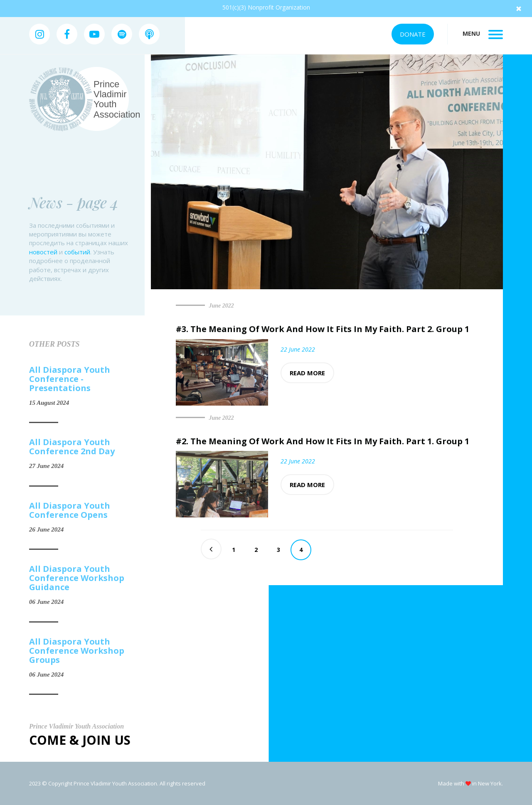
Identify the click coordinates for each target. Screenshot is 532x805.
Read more (307, 373)
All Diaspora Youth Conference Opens (70, 510)
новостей (43, 252)
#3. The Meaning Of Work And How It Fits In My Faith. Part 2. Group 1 (323, 329)
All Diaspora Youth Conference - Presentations (70, 379)
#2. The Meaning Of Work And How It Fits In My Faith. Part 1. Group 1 (323, 441)
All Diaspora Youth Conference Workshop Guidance (77, 578)
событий (77, 252)
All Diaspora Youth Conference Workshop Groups (77, 651)
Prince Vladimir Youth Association (117, 99)
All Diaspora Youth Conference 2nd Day (72, 447)
